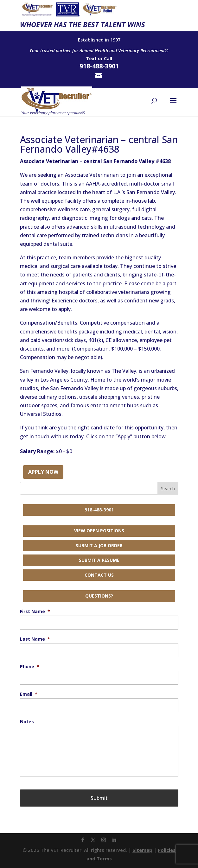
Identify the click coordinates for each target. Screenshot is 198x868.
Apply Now (43, 472)
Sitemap (142, 850)
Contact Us (99, 575)
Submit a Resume (99, 560)
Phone (30, 667)
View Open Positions (99, 531)
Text (91, 58)
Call (108, 58)
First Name (35, 611)
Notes (27, 722)
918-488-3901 (99, 510)
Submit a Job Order (99, 545)
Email (29, 694)
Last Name (35, 639)
